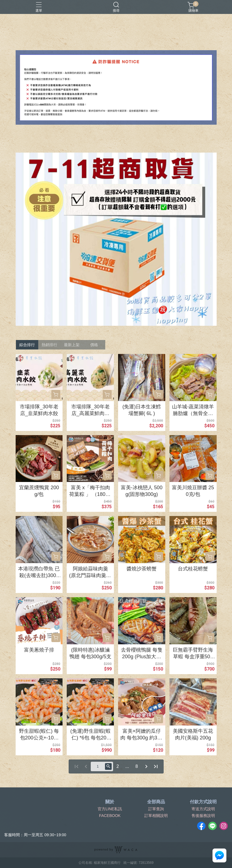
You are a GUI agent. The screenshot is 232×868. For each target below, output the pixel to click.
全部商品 (156, 802)
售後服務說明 (203, 816)
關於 (110, 802)
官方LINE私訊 (110, 809)
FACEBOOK (110, 816)
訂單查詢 (156, 809)
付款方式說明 (203, 802)
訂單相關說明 (156, 816)
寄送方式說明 (203, 809)
